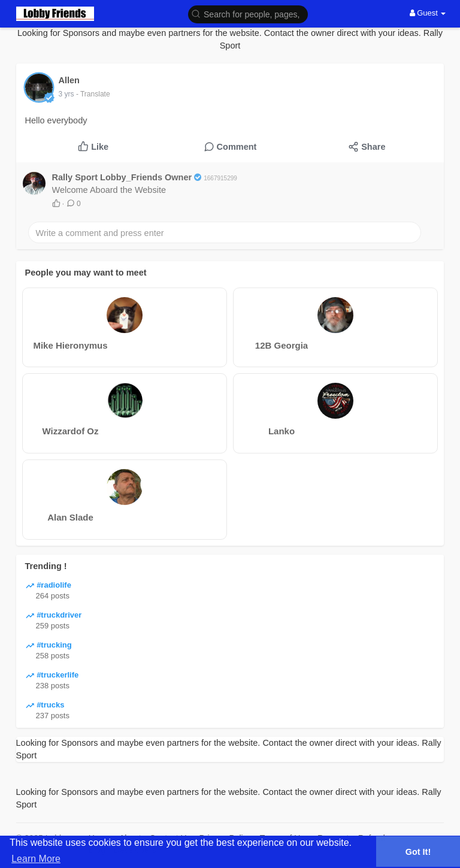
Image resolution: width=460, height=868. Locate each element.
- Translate (93, 94)
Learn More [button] (36, 859)
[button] (248, 13)
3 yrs (66, 94)
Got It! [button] (418, 852)
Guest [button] (428, 13)
